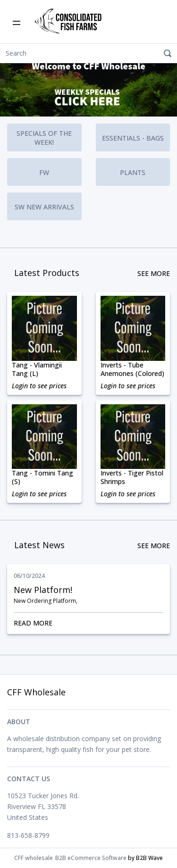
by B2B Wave (145, 858)
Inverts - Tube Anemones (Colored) (132, 369)
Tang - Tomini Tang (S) (42, 477)
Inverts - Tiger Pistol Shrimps (132, 477)
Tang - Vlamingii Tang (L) (37, 369)
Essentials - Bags (133, 138)
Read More (88, 623)
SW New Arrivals (44, 207)
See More (154, 273)
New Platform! (43, 590)
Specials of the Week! (45, 138)
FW (44, 172)
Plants (133, 172)
